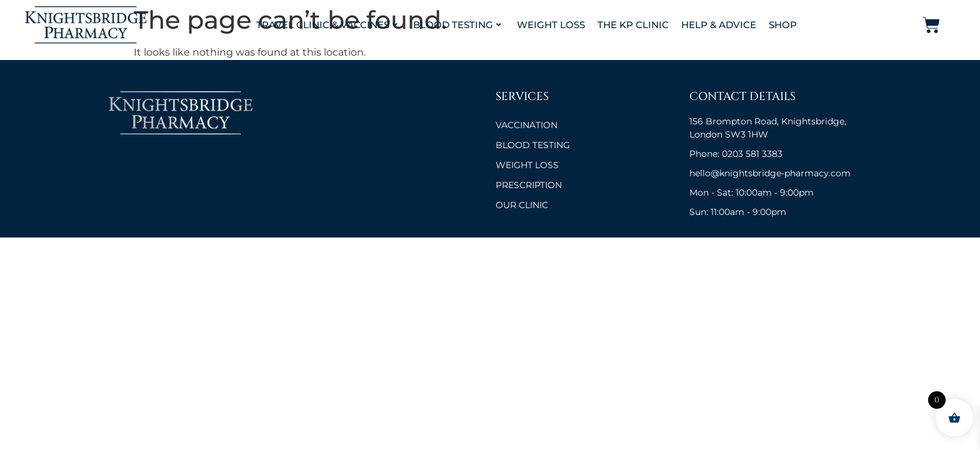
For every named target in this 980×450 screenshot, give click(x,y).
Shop (783, 25)
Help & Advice (719, 25)
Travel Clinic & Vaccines (327, 25)
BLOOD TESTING (533, 145)
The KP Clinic (633, 25)
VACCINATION (527, 125)
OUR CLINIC (522, 205)
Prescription (529, 185)
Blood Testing (457, 25)
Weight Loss (551, 25)
